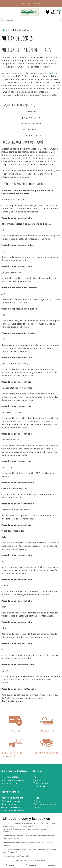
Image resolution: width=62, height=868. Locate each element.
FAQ (34, 777)
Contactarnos (39, 780)
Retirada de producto (45, 804)
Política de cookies (11, 801)
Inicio (4, 30)
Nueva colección (10, 783)
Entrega (38, 801)
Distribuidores (39, 786)
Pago (37, 798)
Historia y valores (10, 777)
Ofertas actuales (41, 783)
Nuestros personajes (12, 780)
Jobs (37, 807)
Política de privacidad (12, 798)
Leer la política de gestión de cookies (17, 856)
